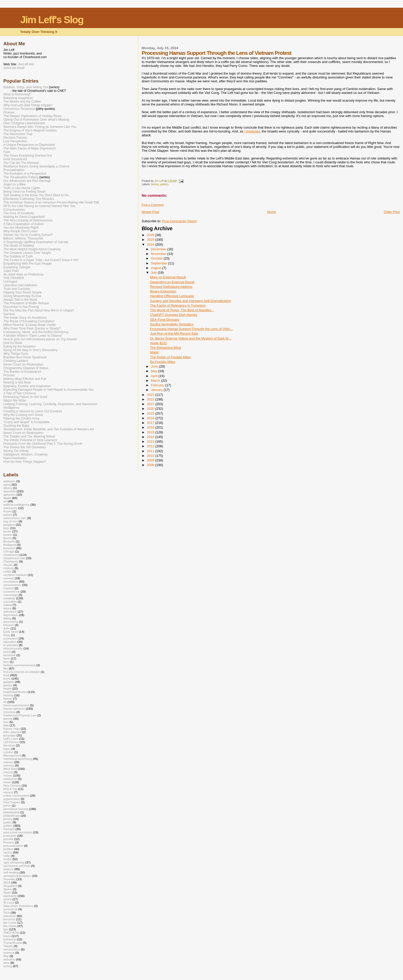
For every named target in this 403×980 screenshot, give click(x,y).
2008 (151, 465)
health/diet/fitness (15, 692)
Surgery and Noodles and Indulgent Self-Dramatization (191, 301)
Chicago (9, 551)
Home (272, 212)
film (6, 668)
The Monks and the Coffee (22, 102)
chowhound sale (14, 558)
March (156, 381)
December (159, 249)
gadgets (9, 682)
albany (8, 488)
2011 (151, 451)
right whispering (14, 862)
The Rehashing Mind (166, 348)
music (7, 782)
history (155, 184)
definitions (10, 612)
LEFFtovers (11, 742)
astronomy (10, 508)
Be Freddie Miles (163, 362)
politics (164, 184)
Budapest (10, 545)
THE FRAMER (14, 278)
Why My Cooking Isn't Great (23, 415)
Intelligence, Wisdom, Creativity (25, 455)
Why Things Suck (16, 354)
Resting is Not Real (17, 382)
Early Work (11, 632)
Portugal (9, 829)
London (8, 752)
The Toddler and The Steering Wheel (29, 436)
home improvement (16, 705)
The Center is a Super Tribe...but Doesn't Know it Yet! (41, 260)
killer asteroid (12, 732)
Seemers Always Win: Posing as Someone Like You (40, 127)
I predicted (252, 131)
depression (11, 615)
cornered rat (11, 591)
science (8, 869)
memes (8, 762)
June (155, 366)
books (7, 531)
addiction (9, 481)
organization (12, 799)
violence (9, 953)
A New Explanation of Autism (24, 224)
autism (8, 515)
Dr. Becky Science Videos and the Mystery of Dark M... (191, 338)
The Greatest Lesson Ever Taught (27, 253)
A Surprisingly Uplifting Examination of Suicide (36, 242)
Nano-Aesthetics (15, 458)
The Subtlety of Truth (18, 256)
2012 (151, 446)
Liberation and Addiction (20, 285)
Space (8, 889)
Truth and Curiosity (17, 289)
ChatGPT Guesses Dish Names (174, 315)
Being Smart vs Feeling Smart (24, 192)
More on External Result (168, 277)
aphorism (10, 495)
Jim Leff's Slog (52, 20)
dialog (7, 618)
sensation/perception (17, 876)
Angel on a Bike (14, 184)
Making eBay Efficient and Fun (25, 379)
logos (7, 749)
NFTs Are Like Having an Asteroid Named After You (39, 206)
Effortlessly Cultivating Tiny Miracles (29, 199)
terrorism (9, 919)
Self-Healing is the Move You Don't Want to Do (36, 195)
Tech (7, 912)
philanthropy (12, 816)
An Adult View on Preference (24, 274)
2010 (151, 456)
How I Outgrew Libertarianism (24, 123)
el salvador (11, 645)
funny (7, 678)
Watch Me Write (15, 400)
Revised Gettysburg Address (171, 287)
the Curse (10, 923)
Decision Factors (15, 138)
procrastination (13, 846)
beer (6, 528)
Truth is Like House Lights (22, 188)
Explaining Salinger (17, 267)
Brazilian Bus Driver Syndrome (25, 357)
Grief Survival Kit (15, 159)
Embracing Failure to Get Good (25, 397)
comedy (9, 578)
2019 (151, 413)
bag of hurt (11, 521)
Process (9, 375)
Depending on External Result (172, 282)
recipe (7, 859)
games (8, 685)
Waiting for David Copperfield (24, 217)
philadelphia (11, 812)
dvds (7, 628)
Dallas (8, 605)
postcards (10, 836)
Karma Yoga (12, 729)
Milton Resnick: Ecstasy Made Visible (30, 325)
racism (8, 852)
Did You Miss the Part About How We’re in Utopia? (39, 310)
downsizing (11, 622)
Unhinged (10, 282)
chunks (8, 565)
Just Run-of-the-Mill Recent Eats (174, 333)
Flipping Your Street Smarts (23, 292)
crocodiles (10, 602)
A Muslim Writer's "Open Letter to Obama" (33, 336)
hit (5, 702)
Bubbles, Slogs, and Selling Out (26, 87)
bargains (9, 525)
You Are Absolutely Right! (21, 228)
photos (8, 819)
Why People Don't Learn (20, 231)
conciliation (11, 581)
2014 (151, 437)
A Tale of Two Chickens (20, 393)
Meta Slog (10, 769)
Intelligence (11, 408)
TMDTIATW (11, 933)
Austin (8, 511)
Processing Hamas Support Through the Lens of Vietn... (191, 329)
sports (7, 899)
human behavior (14, 709)
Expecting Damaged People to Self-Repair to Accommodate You (48, 390)
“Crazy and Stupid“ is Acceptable (26, 422)
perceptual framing (16, 809)
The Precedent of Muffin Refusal (26, 303)
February (158, 385)
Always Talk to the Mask (20, 300)
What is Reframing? (17, 94)
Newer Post (150, 212)
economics (11, 638)
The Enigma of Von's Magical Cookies (30, 130)
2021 (151, 404)
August (157, 268)
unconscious (12, 949)
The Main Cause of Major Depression (30, 148)
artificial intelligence (16, 505)
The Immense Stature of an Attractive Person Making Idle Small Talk (51, 202)
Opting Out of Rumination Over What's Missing (36, 120)
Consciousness (14, 210)
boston (8, 535)
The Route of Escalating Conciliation (29, 321)
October (157, 258)
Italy (6, 725)
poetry (8, 822)
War (6, 956)
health (7, 688)
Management (12, 755)
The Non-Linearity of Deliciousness (28, 220)
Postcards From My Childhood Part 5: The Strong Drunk (43, 444)
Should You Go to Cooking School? (28, 235)
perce (7, 805)
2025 (151, 240)
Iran (6, 722)
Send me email (14, 68)
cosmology (11, 595)
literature (9, 745)
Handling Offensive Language (172, 296)
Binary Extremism (163, 291)
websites (9, 959)
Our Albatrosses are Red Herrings (27, 181)
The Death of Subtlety (19, 246)
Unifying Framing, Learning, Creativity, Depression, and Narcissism (50, 404)
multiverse (10, 779)
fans (6, 662)
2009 (151, 460)
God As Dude (13, 343)
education (10, 642)
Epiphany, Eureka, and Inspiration (27, 386)
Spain (7, 892)
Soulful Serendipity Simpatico (172, 324)
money (8, 775)
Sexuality (10, 879)
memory (9, 765)
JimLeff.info (26, 64)
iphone (8, 719)
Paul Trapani (12, 802)
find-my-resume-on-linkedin (22, 672)
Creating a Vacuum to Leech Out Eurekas (33, 411)
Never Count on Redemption (23, 364)
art (5, 501)
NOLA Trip (10, 789)
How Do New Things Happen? (25, 462)
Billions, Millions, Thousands (23, 238)
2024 (151, 244)
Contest (8, 588)
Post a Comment (153, 205)
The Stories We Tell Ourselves (25, 447)
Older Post (392, 212)
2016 (151, 427)
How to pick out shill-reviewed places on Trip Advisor (40, 339)
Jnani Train (11, 271)
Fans (7, 152)
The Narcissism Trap (18, 134)
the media (10, 926)
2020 (151, 409)
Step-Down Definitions (18, 906)
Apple (7, 498)
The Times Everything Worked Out (28, 156)
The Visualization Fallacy (21, 177)
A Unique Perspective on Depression (29, 145)
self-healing (11, 872)
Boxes (8, 538)
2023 (151, 395)
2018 (151, 418)
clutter (7, 571)
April (155, 376)
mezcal (8, 772)
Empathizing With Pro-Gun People (28, 264)
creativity (9, 598)
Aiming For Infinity (16, 451)
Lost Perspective (15, 141)
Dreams (9, 625)
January (157, 390)
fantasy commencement (19, 665)
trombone (10, 939)
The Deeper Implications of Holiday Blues (32, 116)
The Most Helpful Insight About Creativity (32, 249)
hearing (8, 695)
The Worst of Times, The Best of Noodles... (182, 310)
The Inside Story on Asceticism (25, 318)
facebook (10, 655)
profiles (8, 849)
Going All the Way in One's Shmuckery (30, 350)
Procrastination (14, 170)
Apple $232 (159, 343)
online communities (16, 795)
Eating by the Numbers (20, 346)
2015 (151, 432)
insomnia (9, 712)
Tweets (8, 946)
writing (8, 966)
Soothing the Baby (16, 426)
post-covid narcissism (18, 832)
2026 (151, 235)
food (6, 675)
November (159, 254)
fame (7, 658)
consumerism (12, 585)
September (159, 263)
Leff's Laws (11, 739)
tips (6, 929)
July (154, 273)
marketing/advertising (18, 759)
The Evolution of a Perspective (25, 174)
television (10, 916)
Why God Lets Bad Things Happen (28, 105)
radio (7, 856)
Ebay (7, 635)
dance (7, 608)
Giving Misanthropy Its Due (22, 296)
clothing (8, 568)
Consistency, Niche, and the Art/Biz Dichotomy (36, 332)
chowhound (11, 555)
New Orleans (12, 785)
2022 (151, 399)
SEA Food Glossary (165, 320)
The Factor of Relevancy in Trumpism (178, 305)
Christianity (11, 561)
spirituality (10, 896)
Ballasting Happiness (18, 98)
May (154, 371)
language (10, 735)
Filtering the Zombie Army (21, 418)
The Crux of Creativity (19, 213)
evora (7, 652)
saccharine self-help (17, 866)
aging (7, 484)
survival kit (10, 909)
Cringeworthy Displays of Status (26, 368)
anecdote (10, 491)
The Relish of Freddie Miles (170, 357)
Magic (155, 352)
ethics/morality (13, 648)
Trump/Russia (13, 943)
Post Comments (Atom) (180, 221)
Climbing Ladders (16, 361)
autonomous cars (15, 518)
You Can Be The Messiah (21, 163)
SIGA (7, 882)
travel (7, 936)
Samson (9, 314)
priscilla (8, 839)
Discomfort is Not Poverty (21, 307)
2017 (151, 423)
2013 (151, 442)
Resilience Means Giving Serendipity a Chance (36, 166)
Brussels (9, 541)
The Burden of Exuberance (22, 372)
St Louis (9, 902)
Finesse (9, 112)
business (9, 548)
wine (6, 963)
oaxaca (8, 792)
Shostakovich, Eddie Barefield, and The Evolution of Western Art (49, 429)
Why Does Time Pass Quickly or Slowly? (32, 328)
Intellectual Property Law (20, 715)
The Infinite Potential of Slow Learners (30, 440)
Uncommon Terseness (19, 109)
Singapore (10, 886)
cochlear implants (15, 575)
